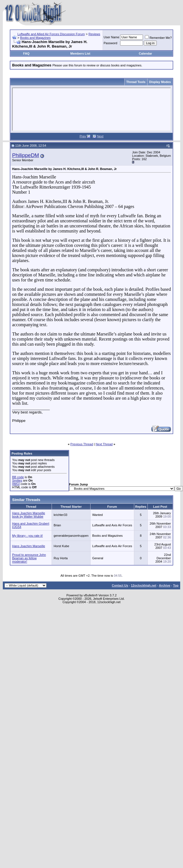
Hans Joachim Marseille (29, 546)
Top (176, 585)
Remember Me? (158, 38)
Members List (80, 53)
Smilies (17, 480)
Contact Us (120, 585)
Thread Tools (136, 82)
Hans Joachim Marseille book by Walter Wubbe (29, 515)
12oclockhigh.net (144, 585)
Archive (165, 585)
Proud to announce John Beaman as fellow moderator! (29, 558)
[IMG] (16, 484)
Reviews (94, 34)
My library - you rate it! (27, 536)
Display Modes (160, 82)
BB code (18, 477)
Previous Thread (82, 444)
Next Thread (104, 444)
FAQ (26, 53)
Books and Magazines (35, 38)
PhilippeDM (26, 155)
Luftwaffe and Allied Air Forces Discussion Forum (51, 34)
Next (100, 136)
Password (111, 43)
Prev (83, 136)
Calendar (145, 53)
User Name (112, 37)
